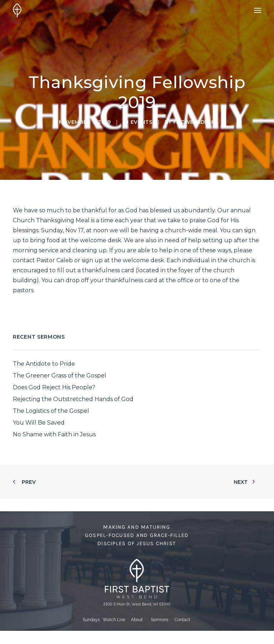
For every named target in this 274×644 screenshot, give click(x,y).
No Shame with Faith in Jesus (54, 434)
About (137, 620)
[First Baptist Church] (17, 10)
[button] (258, 10)
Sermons (160, 620)
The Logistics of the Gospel (51, 411)
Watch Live (114, 620)
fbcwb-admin (194, 122)
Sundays (91, 620)
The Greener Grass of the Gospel (60, 376)
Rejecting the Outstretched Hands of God (73, 399)
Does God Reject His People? (54, 387)
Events (142, 122)
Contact (182, 620)
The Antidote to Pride (44, 364)
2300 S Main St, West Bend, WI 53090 (137, 604)
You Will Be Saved (39, 423)
